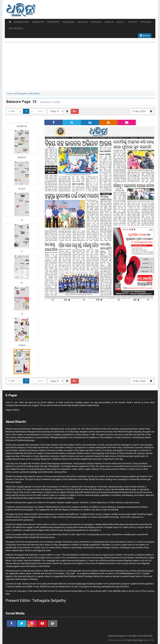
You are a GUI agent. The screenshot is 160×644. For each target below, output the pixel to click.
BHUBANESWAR (22, 22)
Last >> (41, 111)
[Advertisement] (80, 67)
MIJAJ (121, 22)
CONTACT (133, 22)
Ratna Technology (135, 640)
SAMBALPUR (38, 22)
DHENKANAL (68, 22)
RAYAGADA (96, 22)
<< (20, 111)
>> (32, 111)
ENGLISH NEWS (16, 28)
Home (10, 94)
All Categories (21, 94)
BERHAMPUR (53, 22)
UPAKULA (109, 22)
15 (26, 111)
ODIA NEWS (146, 22)
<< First (11, 111)
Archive (145, 36)
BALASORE (83, 22)
